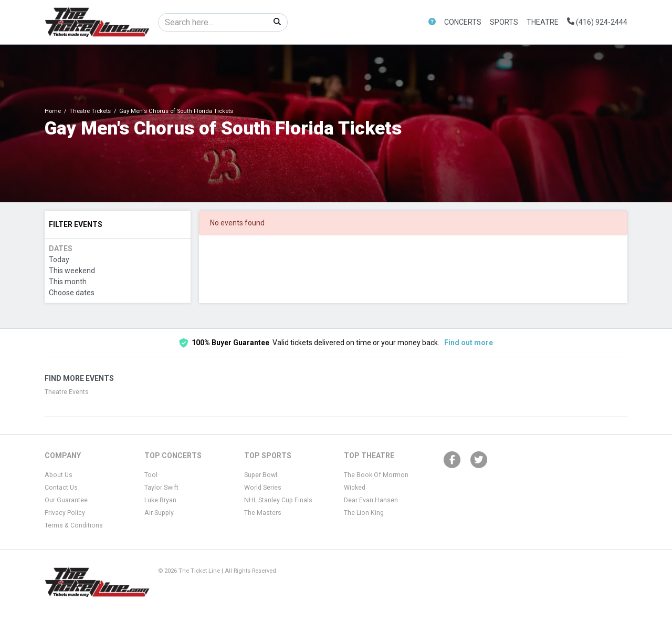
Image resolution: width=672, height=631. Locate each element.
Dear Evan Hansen (371, 500)
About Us (59, 475)
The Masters (263, 513)
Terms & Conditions (74, 525)
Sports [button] (504, 22)
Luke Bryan (160, 500)
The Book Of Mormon (376, 475)
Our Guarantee (66, 500)
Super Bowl (261, 475)
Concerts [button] (463, 22)
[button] (432, 22)
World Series (263, 488)
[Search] (213, 22)
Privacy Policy (65, 513)
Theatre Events (67, 392)
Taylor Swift (161, 488)
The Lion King (364, 513)
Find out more (469, 343)
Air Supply (159, 513)
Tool (151, 475)
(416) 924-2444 (597, 22)
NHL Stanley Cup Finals (278, 500)
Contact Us (61, 488)
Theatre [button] (543, 22)
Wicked (355, 488)
